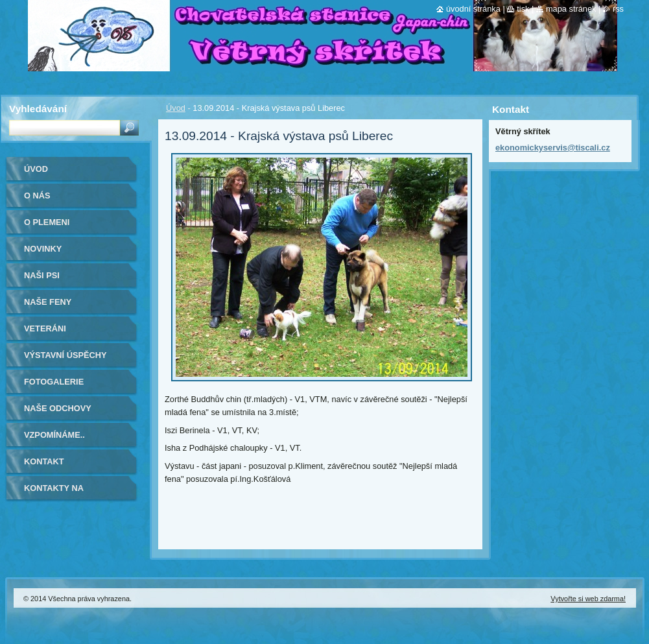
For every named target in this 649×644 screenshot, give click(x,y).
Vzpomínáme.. (54, 435)
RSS (618, 9)
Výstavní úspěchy (65, 355)
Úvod (176, 108)
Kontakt (44, 461)
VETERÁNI (45, 328)
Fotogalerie (54, 382)
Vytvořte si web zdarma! (588, 599)
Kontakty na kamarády (54, 493)
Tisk (523, 9)
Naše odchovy (58, 408)
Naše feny (48, 302)
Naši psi (42, 275)
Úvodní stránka (473, 9)
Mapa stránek (571, 9)
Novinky (43, 249)
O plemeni (47, 222)
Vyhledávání (38, 109)
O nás (37, 196)
